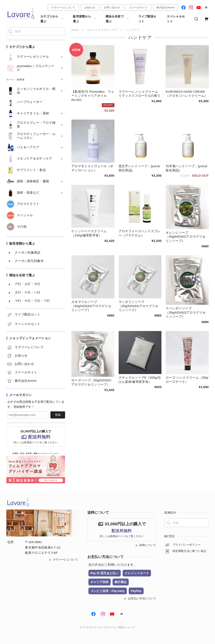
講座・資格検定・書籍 (33, 181)
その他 (22, 227)
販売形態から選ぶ (85, 19)
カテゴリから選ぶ (52, 19)
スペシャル (25, 215)
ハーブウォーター (30, 102)
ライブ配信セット (147, 19)
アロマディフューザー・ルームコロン (36, 136)
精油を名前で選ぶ (118, 19)
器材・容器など (28, 193)
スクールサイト (138, 7)
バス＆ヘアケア (28, 147)
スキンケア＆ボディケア (35, 159)
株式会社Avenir (166, 7)
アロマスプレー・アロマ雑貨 (36, 125)
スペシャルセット (176, 19)
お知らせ (90, 7)
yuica (21, 79)
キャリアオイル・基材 (33, 113)
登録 (58, 415)
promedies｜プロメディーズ (36, 68)
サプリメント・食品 (31, 170)
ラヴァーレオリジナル (33, 57)
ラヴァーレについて (63, 7)
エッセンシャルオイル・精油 (36, 91)
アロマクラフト (28, 204)
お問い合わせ (112, 7)
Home (75, 30)
